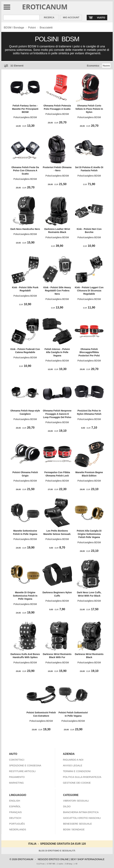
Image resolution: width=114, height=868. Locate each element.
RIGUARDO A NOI (73, 760)
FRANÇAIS (15, 812)
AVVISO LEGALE (72, 765)
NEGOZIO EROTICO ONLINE (53, 859)
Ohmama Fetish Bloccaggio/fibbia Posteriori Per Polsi (89, 352)
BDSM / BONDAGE (74, 829)
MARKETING (16, 783)
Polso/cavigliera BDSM (25, 117)
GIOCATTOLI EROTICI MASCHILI (82, 818)
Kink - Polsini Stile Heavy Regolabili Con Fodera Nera (57, 291)
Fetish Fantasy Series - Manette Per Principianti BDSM (25, 109)
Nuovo (106, 66)
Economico (93, 66)
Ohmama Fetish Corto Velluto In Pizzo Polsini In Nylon (89, 109)
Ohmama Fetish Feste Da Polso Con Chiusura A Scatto (25, 171)
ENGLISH (15, 801)
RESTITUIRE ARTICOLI (22, 771)
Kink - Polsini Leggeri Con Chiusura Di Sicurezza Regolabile (89, 291)
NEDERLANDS (18, 829)
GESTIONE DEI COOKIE (77, 783)
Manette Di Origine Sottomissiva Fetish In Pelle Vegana (25, 596)
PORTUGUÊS (17, 824)
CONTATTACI (17, 760)
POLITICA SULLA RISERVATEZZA (82, 777)
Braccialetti (46, 28)
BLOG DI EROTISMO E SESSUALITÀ (57, 851)
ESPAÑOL (15, 806)
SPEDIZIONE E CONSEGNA (25, 765)
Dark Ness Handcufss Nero (25, 229)
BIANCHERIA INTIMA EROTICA (81, 812)
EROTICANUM (45, 7)
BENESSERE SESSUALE (77, 824)
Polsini (32, 28)
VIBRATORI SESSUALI (76, 801)
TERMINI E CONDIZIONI (77, 771)
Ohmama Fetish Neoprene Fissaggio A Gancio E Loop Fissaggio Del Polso (57, 414)
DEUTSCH (15, 818)
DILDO (67, 806)
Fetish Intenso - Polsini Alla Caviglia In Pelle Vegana (57, 352)
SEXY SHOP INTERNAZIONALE (88, 859)
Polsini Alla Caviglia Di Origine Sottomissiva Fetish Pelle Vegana (89, 534)
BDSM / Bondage (14, 28)
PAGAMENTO (17, 777)
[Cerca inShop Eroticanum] (21, 18)
